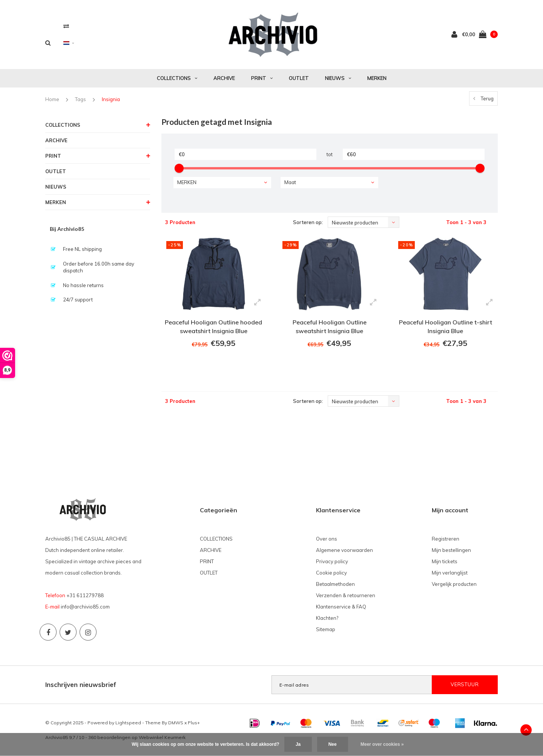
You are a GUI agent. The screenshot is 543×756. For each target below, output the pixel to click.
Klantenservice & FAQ (341, 607)
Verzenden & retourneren (346, 595)
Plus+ (194, 723)
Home (52, 99)
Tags (81, 99)
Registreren (446, 539)
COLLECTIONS (177, 78)
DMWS (176, 723)
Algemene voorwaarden (344, 550)
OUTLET (299, 78)
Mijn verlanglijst (450, 573)
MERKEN (377, 78)
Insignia (111, 99)
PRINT (262, 78)
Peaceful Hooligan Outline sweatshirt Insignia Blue (330, 327)
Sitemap (326, 629)
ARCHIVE (224, 78)
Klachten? (327, 618)
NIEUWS (338, 78)
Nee (333, 744)
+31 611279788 (85, 595)
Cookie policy (331, 573)
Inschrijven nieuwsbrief (81, 685)
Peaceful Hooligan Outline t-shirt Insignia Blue (446, 327)
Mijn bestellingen (451, 550)
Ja (298, 744)
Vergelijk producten (454, 584)
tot (330, 154)
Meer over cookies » (382, 744)
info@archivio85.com (85, 607)
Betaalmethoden (335, 584)
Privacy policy (332, 561)
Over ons (327, 539)
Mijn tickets (445, 561)
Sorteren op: (308, 222)
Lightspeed (128, 723)
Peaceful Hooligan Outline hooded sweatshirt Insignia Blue (213, 327)
